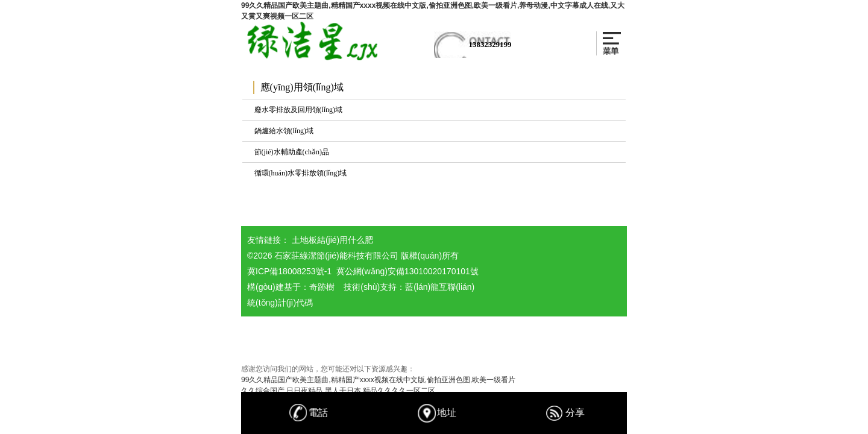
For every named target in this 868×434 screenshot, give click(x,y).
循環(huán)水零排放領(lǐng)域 (301, 173)
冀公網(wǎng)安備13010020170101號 (407, 271)
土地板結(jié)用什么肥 (332, 240)
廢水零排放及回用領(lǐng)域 (298, 110)
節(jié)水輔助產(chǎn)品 (292, 152)
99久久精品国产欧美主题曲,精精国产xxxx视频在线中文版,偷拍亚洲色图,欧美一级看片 (378, 380)
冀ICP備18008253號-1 (289, 271)
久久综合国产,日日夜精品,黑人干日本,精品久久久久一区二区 (338, 391)
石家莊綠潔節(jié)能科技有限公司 (336, 256)
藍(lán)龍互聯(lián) (440, 287)
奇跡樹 (322, 287)
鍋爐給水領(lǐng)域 (284, 131)
